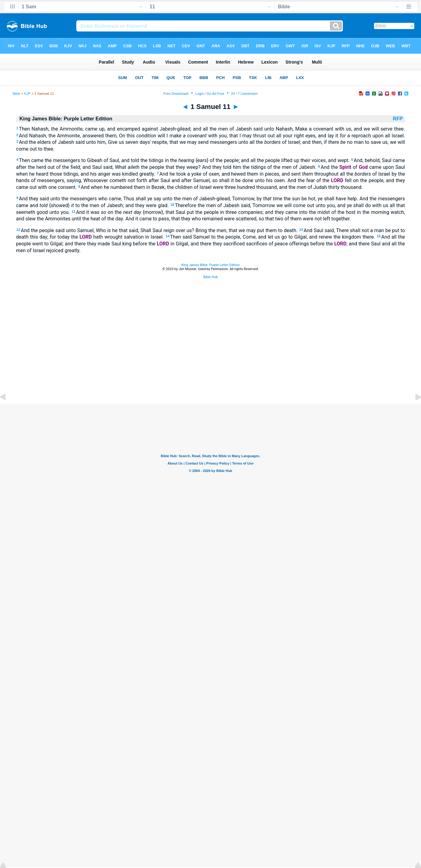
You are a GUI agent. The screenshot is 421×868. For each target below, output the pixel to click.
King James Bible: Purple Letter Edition (210, 265)
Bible (17, 94)
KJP (27, 94)
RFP (398, 119)
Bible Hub (210, 277)
